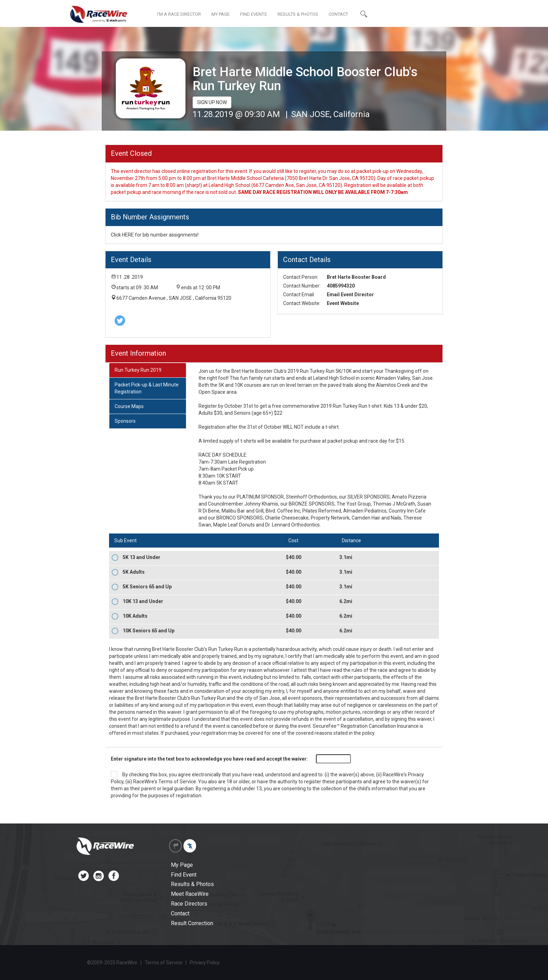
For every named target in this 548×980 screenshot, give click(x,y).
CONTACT (338, 14)
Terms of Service (177, 782)
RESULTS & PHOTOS (298, 14)
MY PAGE (221, 14)
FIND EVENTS (254, 14)
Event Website (343, 303)
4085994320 (341, 286)
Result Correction (192, 923)
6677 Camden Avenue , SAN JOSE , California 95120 (174, 298)
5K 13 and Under (142, 557)
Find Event (184, 875)
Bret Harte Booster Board (356, 277)
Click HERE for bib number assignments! (155, 235)
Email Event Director (350, 295)
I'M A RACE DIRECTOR (179, 14)
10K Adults (135, 616)
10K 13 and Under (143, 601)
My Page (182, 865)
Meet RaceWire (190, 894)
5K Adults (134, 572)
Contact (180, 913)
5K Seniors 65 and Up (147, 587)
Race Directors (189, 904)
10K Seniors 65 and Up (149, 631)
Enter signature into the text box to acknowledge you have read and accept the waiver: (209, 759)
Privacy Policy (205, 963)
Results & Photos (192, 884)
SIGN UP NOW (212, 102)
